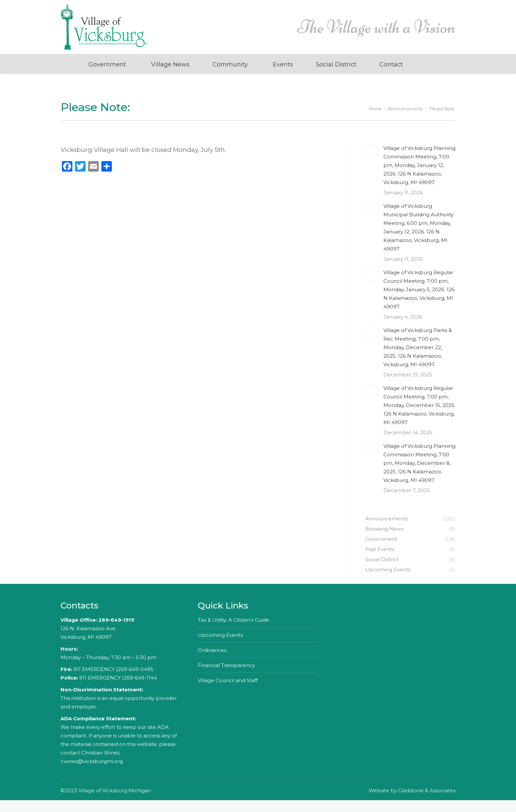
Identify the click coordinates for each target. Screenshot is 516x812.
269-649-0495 (136, 681)
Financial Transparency (226, 677)
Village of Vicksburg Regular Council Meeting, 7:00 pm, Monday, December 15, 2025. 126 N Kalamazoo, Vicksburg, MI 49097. (419, 417)
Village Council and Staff (228, 692)
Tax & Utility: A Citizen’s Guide (233, 632)
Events (283, 76)
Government (107, 76)
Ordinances (212, 662)
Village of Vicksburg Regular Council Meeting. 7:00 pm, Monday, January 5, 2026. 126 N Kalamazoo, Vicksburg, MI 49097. (419, 301)
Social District (336, 76)
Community (230, 76)
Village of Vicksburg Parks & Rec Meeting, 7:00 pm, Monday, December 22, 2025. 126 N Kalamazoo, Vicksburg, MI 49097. (418, 359)
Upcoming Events (220, 647)
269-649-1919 (116, 632)
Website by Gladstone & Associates (412, 802)
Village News (170, 76)
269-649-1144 (140, 690)
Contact (391, 76)
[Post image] (372, 162)
